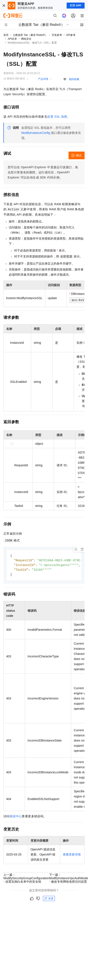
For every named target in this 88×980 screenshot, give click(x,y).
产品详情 (43, 79)
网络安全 (26, 39)
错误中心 (16, 817)
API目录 (12, 39)
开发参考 (57, 35)
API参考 (71, 35)
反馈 (49, 900)
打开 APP (76, 6)
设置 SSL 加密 (57, 117)
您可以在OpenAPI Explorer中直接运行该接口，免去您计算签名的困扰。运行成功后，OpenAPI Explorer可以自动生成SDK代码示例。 (43, 172)
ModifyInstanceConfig (36, 133)
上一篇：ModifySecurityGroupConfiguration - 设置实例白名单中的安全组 (26, 879)
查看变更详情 (72, 856)
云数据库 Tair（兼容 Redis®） (30, 35)
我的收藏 (74, 79)
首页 (6, 35)
